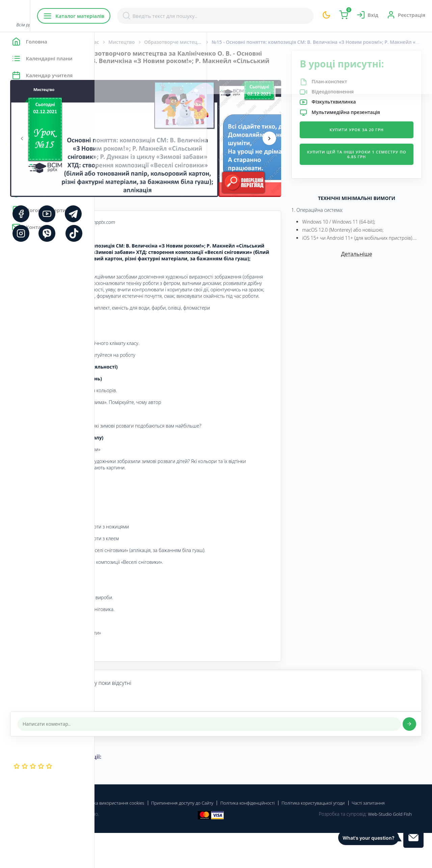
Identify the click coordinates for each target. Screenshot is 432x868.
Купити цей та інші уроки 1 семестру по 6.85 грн (372, 166)
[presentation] (116, 138)
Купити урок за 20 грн (373, 141)
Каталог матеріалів (138, 16)
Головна (115, 42)
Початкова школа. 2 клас (164, 42)
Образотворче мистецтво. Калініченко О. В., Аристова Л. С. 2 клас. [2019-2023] (272, 42)
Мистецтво (216, 42)
